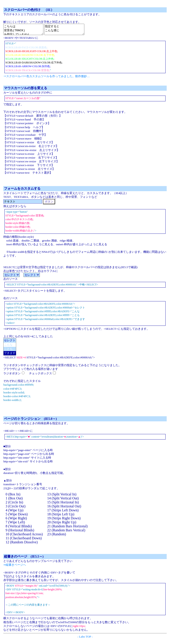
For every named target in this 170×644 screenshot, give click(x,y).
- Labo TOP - (85, 639)
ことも (10, 351)
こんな (10, 347)
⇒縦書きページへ (15, 567)
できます (10, 355)
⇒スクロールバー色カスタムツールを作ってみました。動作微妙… (46, 78)
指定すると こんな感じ (71, 30)
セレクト (10, 343)
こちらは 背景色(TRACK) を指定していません (26, 30)
